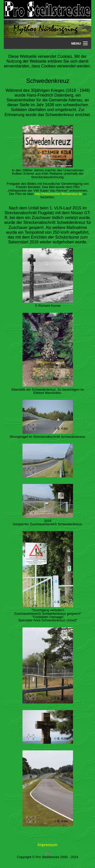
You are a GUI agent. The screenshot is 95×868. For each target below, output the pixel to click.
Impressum (47, 845)
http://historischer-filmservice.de (58, 194)
